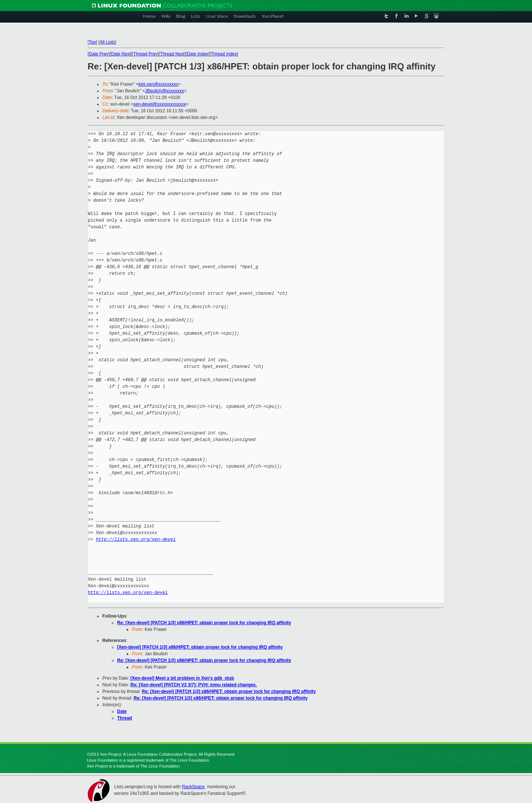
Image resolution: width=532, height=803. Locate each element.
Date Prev (98, 54)
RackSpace (193, 787)
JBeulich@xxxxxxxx (165, 91)
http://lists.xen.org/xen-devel (136, 539)
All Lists (107, 42)
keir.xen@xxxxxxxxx (158, 84)
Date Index (198, 54)
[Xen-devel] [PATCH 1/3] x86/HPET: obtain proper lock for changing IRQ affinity (200, 647)
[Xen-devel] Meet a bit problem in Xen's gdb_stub (182, 678)
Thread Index (224, 54)
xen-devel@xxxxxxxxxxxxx (160, 104)
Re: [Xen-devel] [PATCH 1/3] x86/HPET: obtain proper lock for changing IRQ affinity (204, 623)
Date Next (121, 54)
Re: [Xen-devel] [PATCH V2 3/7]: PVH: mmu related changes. (194, 685)
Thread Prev (145, 54)
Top (92, 42)
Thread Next (172, 54)
